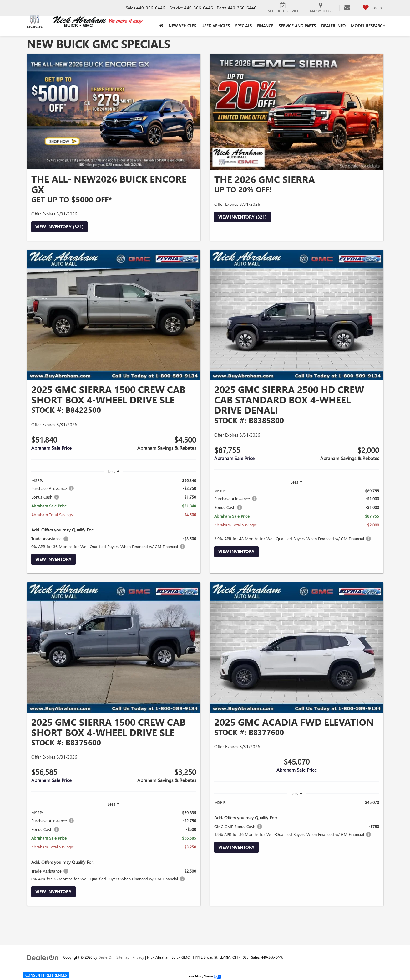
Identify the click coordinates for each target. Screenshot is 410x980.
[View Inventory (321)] (114, 111)
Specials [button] (243, 26)
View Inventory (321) (59, 227)
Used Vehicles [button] (216, 26)
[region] (114, 513)
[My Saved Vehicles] (372, 8)
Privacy (138, 957)
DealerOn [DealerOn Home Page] (106, 957)
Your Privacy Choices (205, 976)
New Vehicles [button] (182, 26)
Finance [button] (265, 26)
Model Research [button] (368, 26)
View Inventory (53, 559)
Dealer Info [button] (333, 26)
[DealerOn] (43, 957)
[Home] (162, 26)
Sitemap (123, 957)
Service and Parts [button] (297, 26)
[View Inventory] (114, 315)
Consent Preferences (46, 975)
